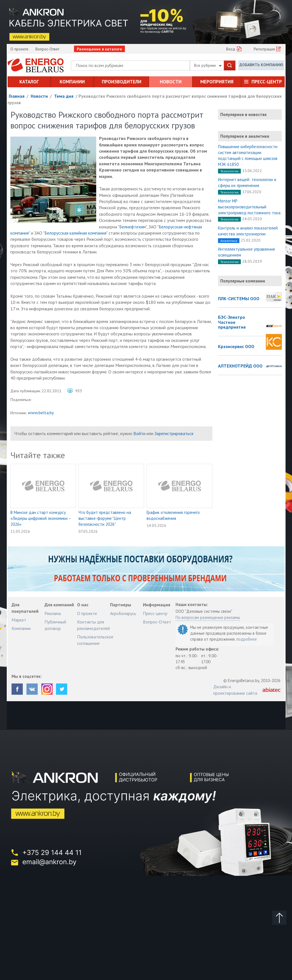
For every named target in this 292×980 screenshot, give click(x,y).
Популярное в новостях (243, 114)
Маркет (19, 620)
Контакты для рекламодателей (93, 625)
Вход (231, 49)
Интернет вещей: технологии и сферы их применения (247, 182)
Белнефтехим (132, 227)
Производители (122, 82)
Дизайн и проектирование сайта (235, 690)
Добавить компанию (261, 65)
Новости (171, 82)
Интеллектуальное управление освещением (247, 252)
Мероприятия (217, 82)
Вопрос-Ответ (47, 49)
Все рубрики (208, 65)
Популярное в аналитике (245, 136)
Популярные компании (243, 281)
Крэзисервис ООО (236, 347)
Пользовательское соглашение (95, 640)
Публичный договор (55, 625)
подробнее (247, 639)
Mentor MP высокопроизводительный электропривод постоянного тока (249, 207)
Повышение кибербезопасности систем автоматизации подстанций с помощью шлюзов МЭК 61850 (248, 155)
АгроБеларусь (123, 613)
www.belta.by (41, 413)
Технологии (229, 171)
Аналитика (229, 241)
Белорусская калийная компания (75, 233)
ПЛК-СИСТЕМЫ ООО (239, 299)
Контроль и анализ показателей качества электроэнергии (248, 231)
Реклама (53, 613)
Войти (139, 433)
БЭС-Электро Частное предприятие (232, 322)
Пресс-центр (267, 82)
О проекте (19, 49)
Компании (72, 82)
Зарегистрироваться (174, 433)
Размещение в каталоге (99, 49)
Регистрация (264, 49)
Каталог (29, 82)
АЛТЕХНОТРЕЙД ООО (240, 366)
